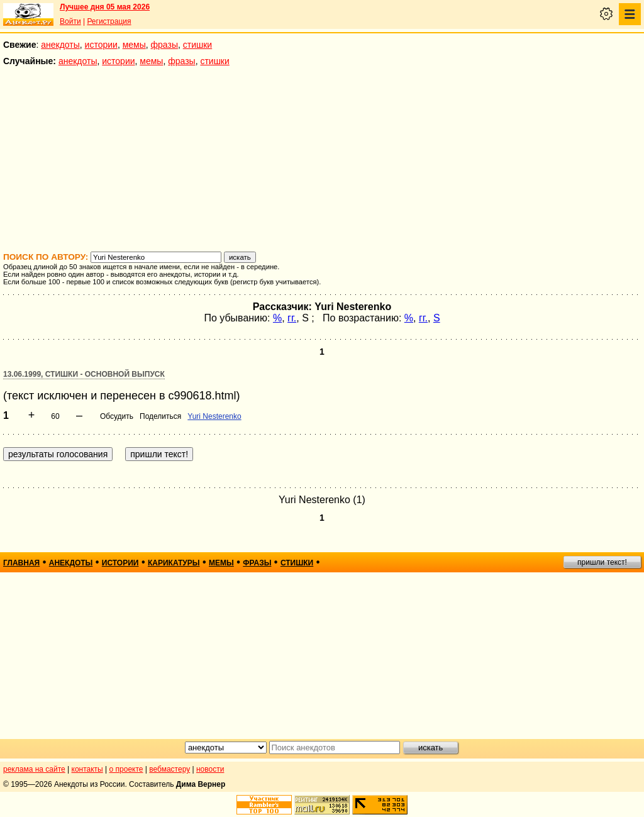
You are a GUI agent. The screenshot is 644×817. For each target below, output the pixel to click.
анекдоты (60, 45)
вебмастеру (169, 769)
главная (21, 563)
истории (101, 45)
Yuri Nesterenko (214, 416)
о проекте (126, 769)
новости (210, 769)
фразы (164, 45)
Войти (70, 21)
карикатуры (174, 563)
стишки (197, 45)
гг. (292, 318)
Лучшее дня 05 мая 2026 (105, 7)
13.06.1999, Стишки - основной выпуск (84, 374)
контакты (87, 769)
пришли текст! (602, 562)
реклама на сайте (34, 769)
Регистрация (109, 21)
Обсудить (117, 416)
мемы (134, 45)
